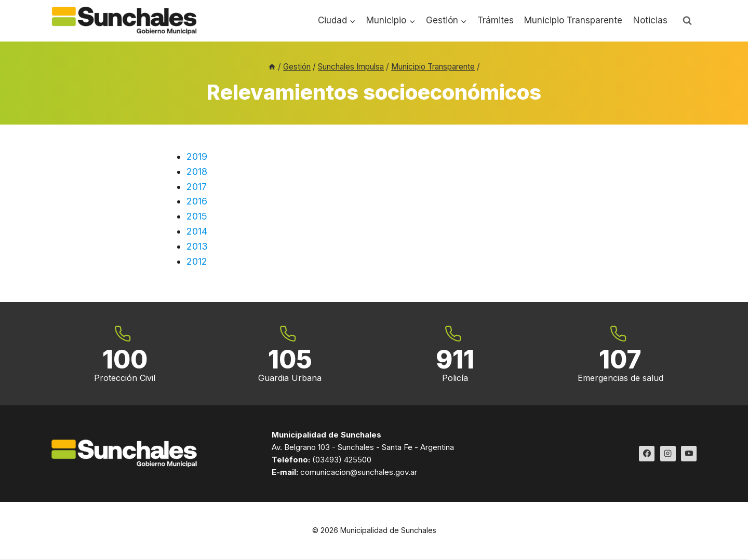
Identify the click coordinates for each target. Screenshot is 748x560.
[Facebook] (647, 454)
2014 (197, 231)
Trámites (496, 20)
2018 (197, 172)
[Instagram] (668, 454)
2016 (197, 201)
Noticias (650, 20)
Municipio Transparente (573, 20)
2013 (197, 246)
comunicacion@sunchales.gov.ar (359, 473)
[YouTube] (689, 454)
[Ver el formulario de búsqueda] (687, 21)
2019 (197, 156)
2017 (197, 187)
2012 (197, 261)
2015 (197, 216)
